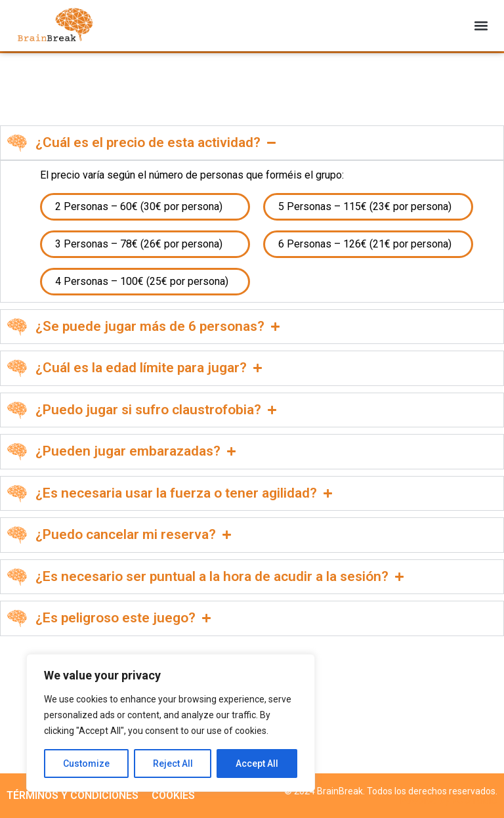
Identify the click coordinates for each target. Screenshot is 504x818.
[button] (481, 25)
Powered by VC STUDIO (449, 800)
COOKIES (173, 795)
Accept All (257, 764)
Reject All (173, 764)
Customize (86, 764)
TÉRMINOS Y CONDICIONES (73, 795)
